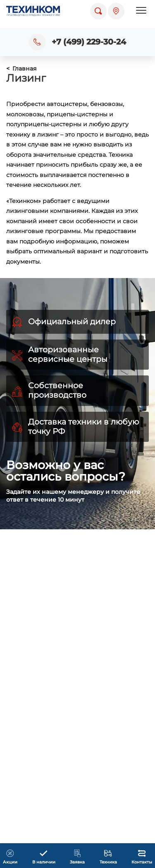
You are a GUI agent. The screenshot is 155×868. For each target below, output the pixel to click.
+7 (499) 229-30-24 (89, 42)
